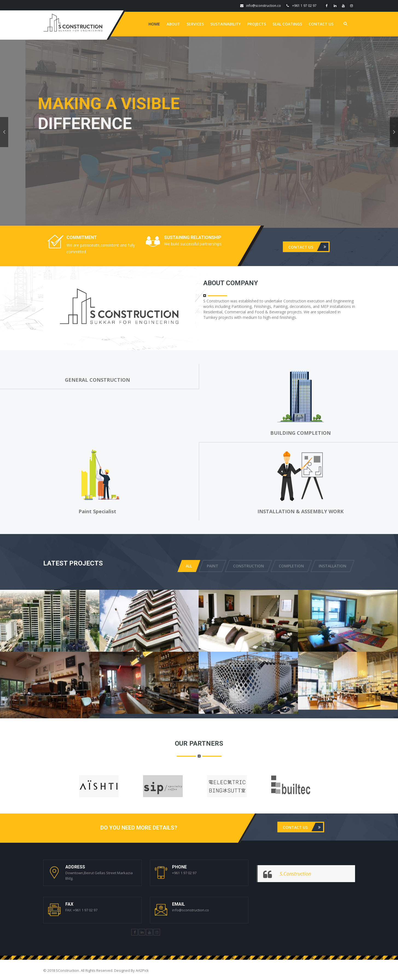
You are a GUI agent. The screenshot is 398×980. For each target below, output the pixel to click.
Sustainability (226, 24)
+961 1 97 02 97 (301, 6)
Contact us (321, 24)
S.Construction (295, 874)
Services (195, 24)
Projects (257, 24)
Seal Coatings (287, 24)
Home (154, 24)
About (173, 24)
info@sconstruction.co (260, 6)
